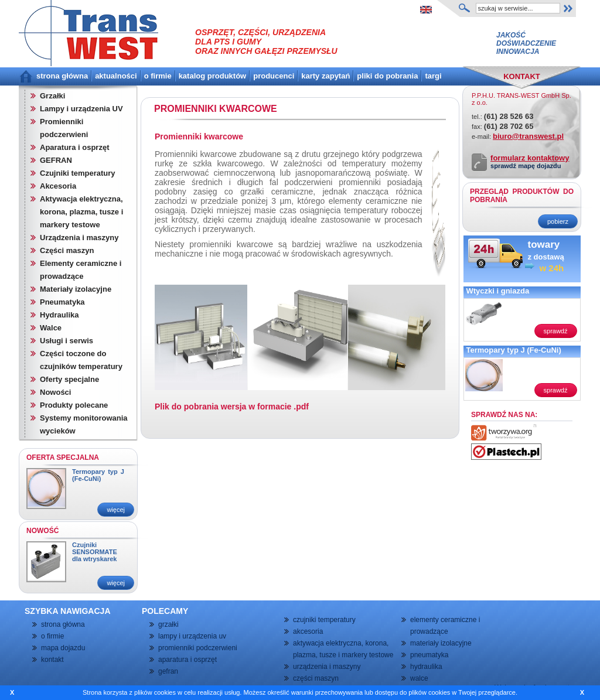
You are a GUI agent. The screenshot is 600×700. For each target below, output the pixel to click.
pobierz (558, 221)
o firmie (158, 76)
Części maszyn (67, 250)
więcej (116, 510)
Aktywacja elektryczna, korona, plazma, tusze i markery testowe (81, 212)
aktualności (116, 76)
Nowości (55, 392)
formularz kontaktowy (530, 158)
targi (433, 76)
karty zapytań (325, 76)
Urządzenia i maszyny (79, 238)
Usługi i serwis (67, 341)
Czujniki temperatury (78, 173)
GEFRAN (56, 160)
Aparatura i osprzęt (74, 147)
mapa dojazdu (63, 648)
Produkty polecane (74, 405)
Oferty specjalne (69, 379)
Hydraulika (59, 315)
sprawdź (556, 331)
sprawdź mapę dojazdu (526, 166)
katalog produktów (213, 76)
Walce (51, 328)
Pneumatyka (62, 302)
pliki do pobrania (387, 76)
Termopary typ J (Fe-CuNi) (98, 475)
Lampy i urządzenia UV (81, 109)
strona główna (62, 76)
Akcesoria (58, 186)
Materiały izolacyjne (76, 289)
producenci (274, 76)
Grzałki (52, 96)
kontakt (52, 660)
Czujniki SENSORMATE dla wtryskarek (95, 552)
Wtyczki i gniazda (498, 291)
